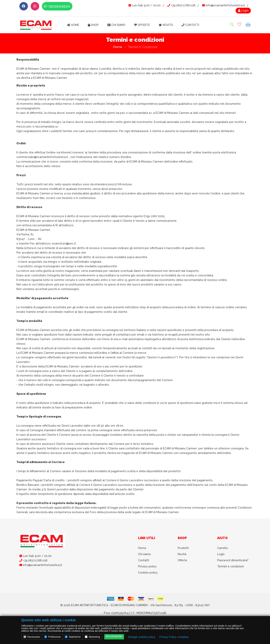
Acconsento (114, 636)
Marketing (92, 637)
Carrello (223, 548)
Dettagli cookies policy (142, 637)
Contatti (190, 25)
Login (243, 10)
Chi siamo (116, 25)
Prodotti (183, 548)
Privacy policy (147, 566)
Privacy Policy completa (174, 637)
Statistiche (73, 637)
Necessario (32, 637)
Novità (166, 25)
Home (73, 25)
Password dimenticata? (233, 560)
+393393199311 (57, 6)
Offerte (142, 25)
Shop (93, 25)
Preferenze (53, 637)
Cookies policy (148, 573)
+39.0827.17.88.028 (181, 5)
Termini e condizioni (230, 566)
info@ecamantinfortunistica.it (224, 5)
